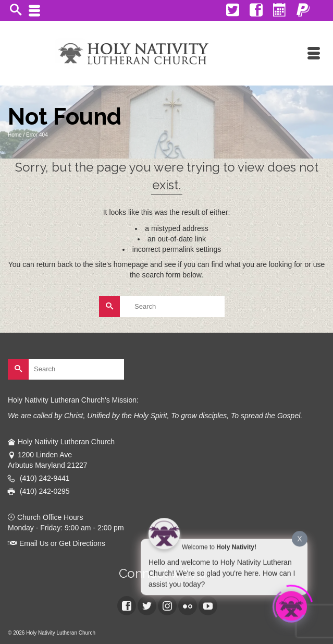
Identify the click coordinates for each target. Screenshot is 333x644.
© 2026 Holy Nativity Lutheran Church (52, 633)
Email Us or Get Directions (57, 543)
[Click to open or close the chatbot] (291, 606)
